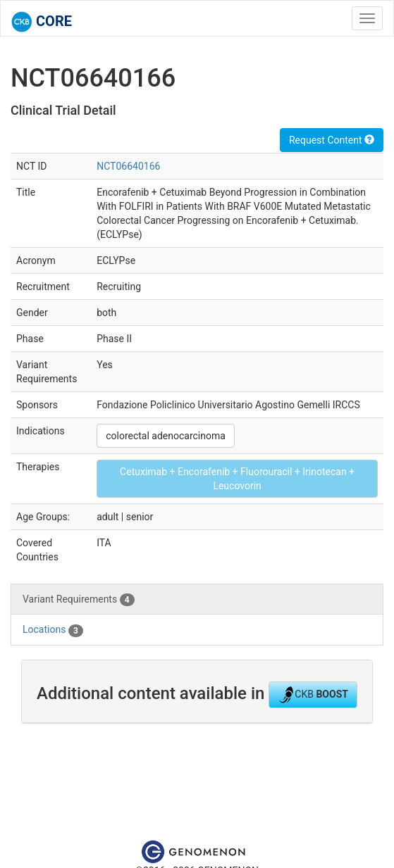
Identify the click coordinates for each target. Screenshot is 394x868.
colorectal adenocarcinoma (166, 436)
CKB (313, 695)
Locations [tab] (53, 630)
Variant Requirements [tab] (79, 600)
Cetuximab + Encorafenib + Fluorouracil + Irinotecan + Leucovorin (237, 479)
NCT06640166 (128, 166)
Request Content (332, 140)
